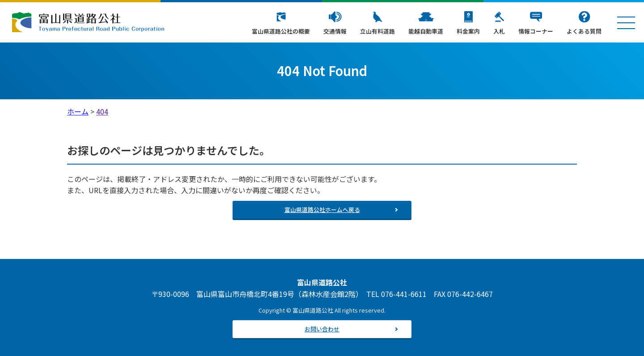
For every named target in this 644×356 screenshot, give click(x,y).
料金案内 (468, 31)
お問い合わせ (322, 329)
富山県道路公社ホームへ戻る (322, 210)
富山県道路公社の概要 (281, 31)
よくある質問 (584, 31)
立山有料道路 (377, 31)
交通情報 (335, 31)
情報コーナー (536, 31)
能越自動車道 (426, 31)
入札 (499, 31)
